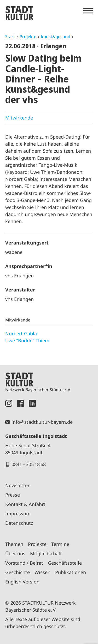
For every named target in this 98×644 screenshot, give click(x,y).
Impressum (18, 514)
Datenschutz (19, 523)
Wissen (42, 572)
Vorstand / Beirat (24, 563)
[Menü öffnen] (88, 11)
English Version (22, 582)
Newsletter (17, 485)
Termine (60, 544)
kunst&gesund (56, 37)
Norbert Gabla (21, 333)
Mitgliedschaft (46, 553)
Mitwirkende (19, 118)
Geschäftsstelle (65, 563)
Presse (13, 495)
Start (10, 37)
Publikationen (71, 572)
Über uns (15, 553)
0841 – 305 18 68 (29, 464)
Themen (14, 544)
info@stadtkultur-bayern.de (42, 422)
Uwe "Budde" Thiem (27, 341)
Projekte (28, 37)
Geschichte (18, 572)
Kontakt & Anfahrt (25, 504)
